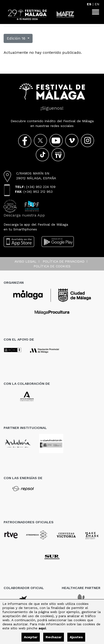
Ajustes (76, 637)
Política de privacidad (64, 261)
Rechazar (54, 637)
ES (89, 4)
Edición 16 (17, 38)
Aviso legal (25, 261)
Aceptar (31, 637)
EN (97, 4)
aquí (42, 628)
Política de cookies (52, 266)
